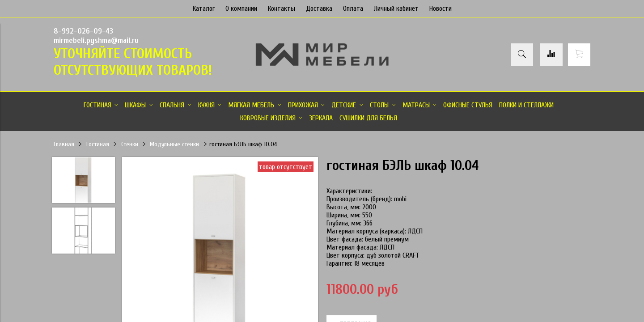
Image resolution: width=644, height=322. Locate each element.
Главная (64, 144)
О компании (241, 8)
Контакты (282, 8)
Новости (441, 8)
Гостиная (98, 144)
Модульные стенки (174, 144)
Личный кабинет (396, 8)
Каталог (204, 8)
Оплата (353, 8)
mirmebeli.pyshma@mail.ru (96, 40)
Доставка (319, 8)
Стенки (130, 144)
